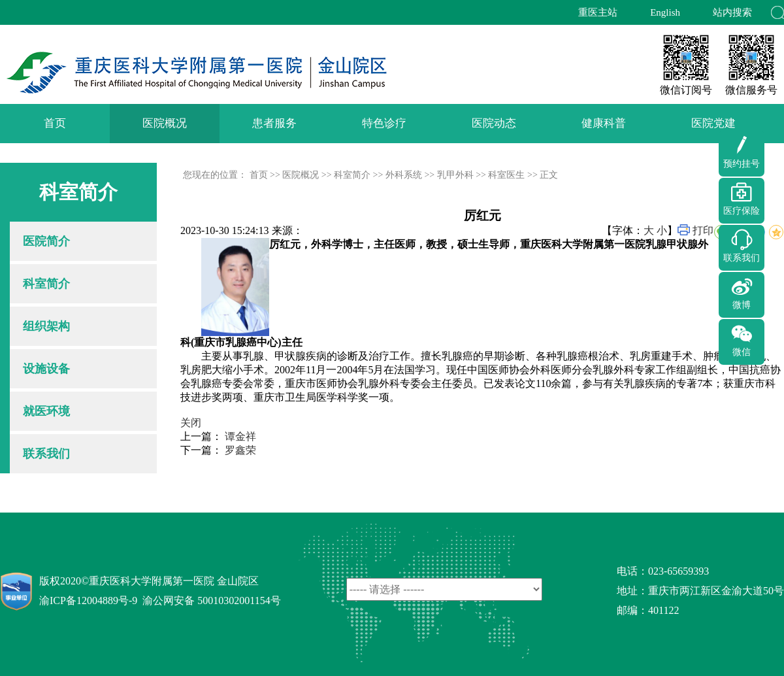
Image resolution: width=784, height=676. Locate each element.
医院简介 (46, 241)
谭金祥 (240, 436)
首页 (55, 123)
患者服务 (274, 123)
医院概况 (165, 123)
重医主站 (598, 12)
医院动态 (494, 123)
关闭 (191, 423)
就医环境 (46, 411)
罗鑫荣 (240, 450)
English (665, 12)
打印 (703, 230)
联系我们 (46, 454)
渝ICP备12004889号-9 (88, 600)
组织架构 (46, 326)
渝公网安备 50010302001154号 (211, 600)
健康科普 (604, 123)
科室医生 (506, 175)
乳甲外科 (455, 175)
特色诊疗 (384, 123)
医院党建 (713, 123)
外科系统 (404, 175)
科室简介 (46, 284)
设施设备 (46, 369)
